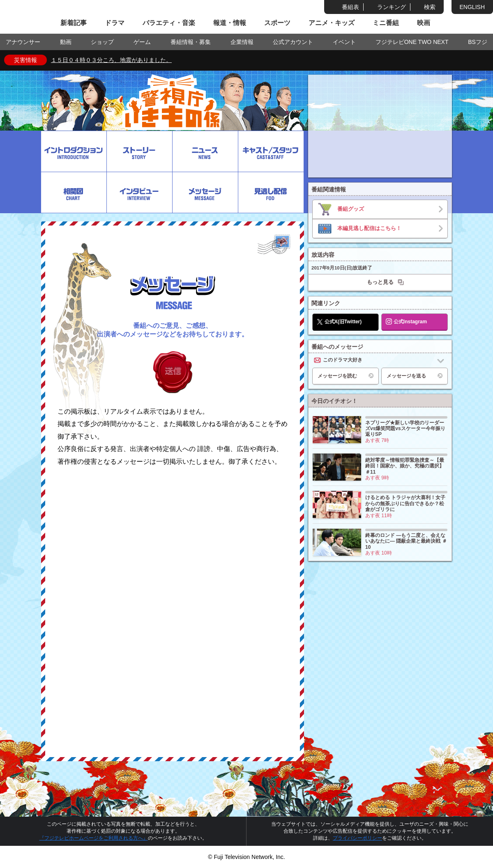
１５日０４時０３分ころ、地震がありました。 (111, 60)
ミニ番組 (386, 23)
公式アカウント (293, 42)
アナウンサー (23, 42)
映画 (424, 23)
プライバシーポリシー (357, 838)
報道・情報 (230, 23)
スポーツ (277, 23)
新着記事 (74, 23)
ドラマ (115, 23)
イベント (344, 42)
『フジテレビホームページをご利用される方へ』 (94, 838)
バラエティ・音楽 (169, 23)
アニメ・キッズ (332, 23)
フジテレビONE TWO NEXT (412, 42)
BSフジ (478, 42)
